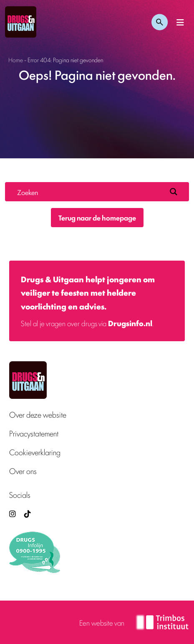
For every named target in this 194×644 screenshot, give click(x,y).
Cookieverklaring (35, 452)
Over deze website (38, 415)
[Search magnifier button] (174, 192)
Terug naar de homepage (97, 218)
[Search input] (90, 192)
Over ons (23, 471)
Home (16, 60)
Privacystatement (34, 433)
